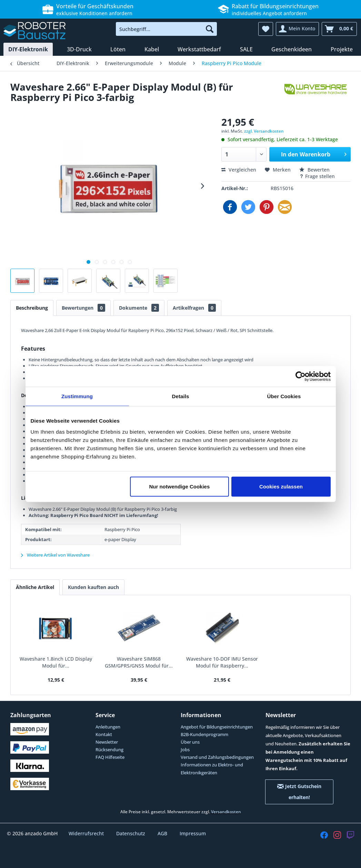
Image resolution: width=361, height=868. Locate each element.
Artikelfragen (194, 308)
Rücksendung (109, 750)
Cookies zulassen (281, 486)
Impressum (193, 833)
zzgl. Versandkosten (264, 131)
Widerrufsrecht (87, 833)
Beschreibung (32, 308)
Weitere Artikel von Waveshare (55, 555)
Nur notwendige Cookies (179, 486)
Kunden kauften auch (93, 587)
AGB (163, 833)
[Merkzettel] (266, 29)
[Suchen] (210, 29)
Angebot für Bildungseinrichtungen (217, 727)
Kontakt (104, 734)
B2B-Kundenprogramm (204, 734)
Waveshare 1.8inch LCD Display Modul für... (56, 662)
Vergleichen (239, 170)
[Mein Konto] (297, 29)
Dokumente (139, 308)
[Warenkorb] (339, 29)
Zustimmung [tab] (77, 396)
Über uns (190, 742)
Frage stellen (317, 176)
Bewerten (314, 170)
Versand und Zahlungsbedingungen (217, 757)
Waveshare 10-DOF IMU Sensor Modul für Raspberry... (222, 662)
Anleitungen (108, 727)
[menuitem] (166, 29)
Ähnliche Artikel (35, 587)
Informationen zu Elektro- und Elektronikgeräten (212, 768)
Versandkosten (226, 812)
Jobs (185, 750)
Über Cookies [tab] (284, 396)
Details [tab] (181, 396)
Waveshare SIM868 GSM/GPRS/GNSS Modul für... (139, 662)
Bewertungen (83, 308)
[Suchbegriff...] (166, 29)
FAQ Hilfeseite (110, 757)
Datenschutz (131, 833)
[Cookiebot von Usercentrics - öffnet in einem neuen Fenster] (300, 376)
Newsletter (107, 742)
